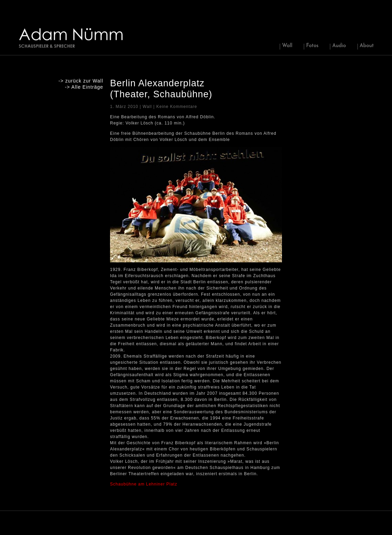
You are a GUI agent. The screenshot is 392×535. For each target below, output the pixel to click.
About (367, 46)
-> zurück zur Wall (81, 81)
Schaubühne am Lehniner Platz (144, 484)
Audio (339, 46)
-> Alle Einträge (84, 87)
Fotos (312, 46)
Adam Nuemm (71, 38)
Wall (287, 46)
